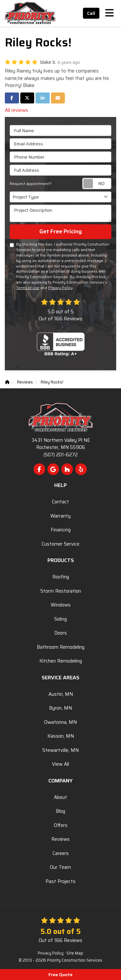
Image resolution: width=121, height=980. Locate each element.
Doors (60, 633)
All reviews (16, 110)
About (60, 797)
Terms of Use (28, 288)
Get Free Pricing (61, 231)
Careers (61, 853)
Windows (61, 605)
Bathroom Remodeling (61, 647)
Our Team (60, 867)
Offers (61, 825)
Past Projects (60, 881)
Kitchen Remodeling (61, 661)
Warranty (60, 516)
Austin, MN (61, 694)
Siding (60, 619)
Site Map (75, 953)
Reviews (60, 839)
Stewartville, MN (60, 750)
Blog (60, 811)
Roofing (61, 577)
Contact (60, 502)
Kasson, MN (61, 736)
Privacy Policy (60, 288)
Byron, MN (60, 708)
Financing (61, 530)
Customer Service (60, 544)
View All (60, 764)
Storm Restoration (61, 591)
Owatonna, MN (60, 722)
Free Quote (60, 975)
